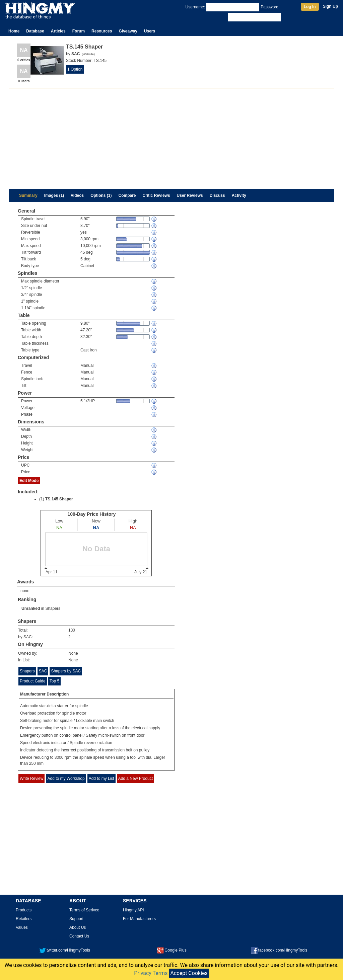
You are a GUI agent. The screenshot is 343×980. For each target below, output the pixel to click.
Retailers (24, 919)
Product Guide (33, 681)
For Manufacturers (139, 919)
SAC (43, 671)
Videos (77, 195)
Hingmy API (133, 910)
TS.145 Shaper (59, 499)
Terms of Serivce (84, 910)
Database (35, 31)
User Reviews (190, 195)
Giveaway (128, 31)
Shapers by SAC (66, 671)
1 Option (75, 69)
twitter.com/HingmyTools (64, 950)
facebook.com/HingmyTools (279, 950)
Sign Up (330, 6)
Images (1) (54, 195)
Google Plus (172, 950)
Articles (58, 31)
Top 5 (54, 681)
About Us (78, 927)
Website (88, 54)
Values (22, 927)
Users (150, 31)
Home (14, 31)
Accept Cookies (189, 973)
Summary (28, 195)
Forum (79, 31)
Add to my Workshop (66, 779)
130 (72, 630)
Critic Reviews (156, 195)
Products (24, 910)
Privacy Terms (151, 973)
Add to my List (101, 779)
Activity (239, 195)
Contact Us (79, 936)
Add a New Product (135, 779)
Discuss (217, 195)
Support (76, 919)
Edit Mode (29, 481)
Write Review (31, 779)
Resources (102, 31)
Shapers (53, 608)
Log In (310, 7)
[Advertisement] (171, 139)
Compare (127, 195)
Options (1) (101, 195)
